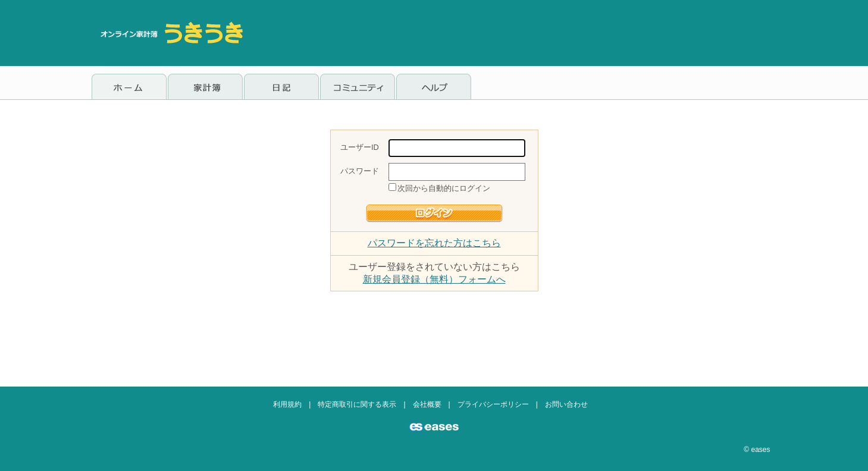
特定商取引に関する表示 (357, 404)
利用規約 (287, 404)
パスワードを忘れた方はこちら (434, 243)
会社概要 (427, 404)
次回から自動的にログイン (444, 188)
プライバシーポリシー (493, 404)
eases (760, 450)
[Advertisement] (560, 33)
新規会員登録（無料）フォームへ (434, 279)
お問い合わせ (566, 404)
